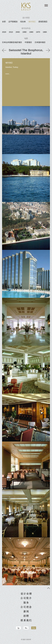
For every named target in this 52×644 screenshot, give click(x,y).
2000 (18, 32)
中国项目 (28, 42)
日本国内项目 (40, 42)
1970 (38, 32)
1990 (24, 32)
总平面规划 (13, 22)
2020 (4, 32)
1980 (31, 32)
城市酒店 (32, 22)
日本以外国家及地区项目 (12, 42)
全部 (4, 22)
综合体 (23, 22)
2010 (11, 32)
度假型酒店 (43, 22)
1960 (45, 32)
